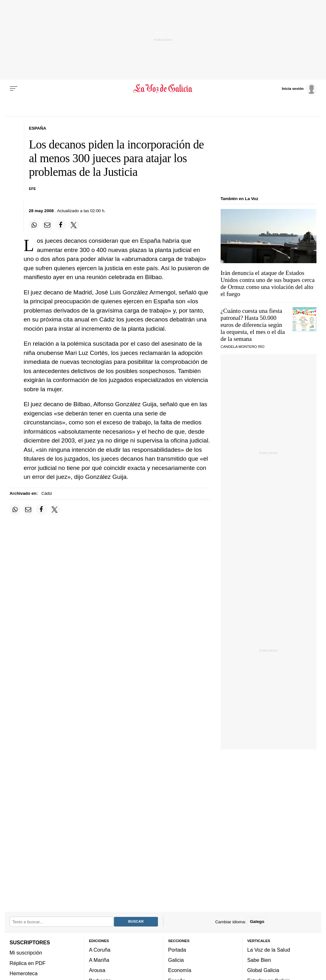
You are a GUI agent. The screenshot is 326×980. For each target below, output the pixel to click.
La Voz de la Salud (269, 950)
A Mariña (99, 960)
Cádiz (47, 493)
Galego (257, 922)
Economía (180, 970)
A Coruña (100, 950)
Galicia (176, 960)
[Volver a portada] (163, 89)
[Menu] (14, 89)
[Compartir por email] (47, 225)
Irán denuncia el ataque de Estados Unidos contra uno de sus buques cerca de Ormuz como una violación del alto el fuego (268, 283)
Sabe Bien (259, 960)
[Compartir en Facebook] (61, 225)
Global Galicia (263, 970)
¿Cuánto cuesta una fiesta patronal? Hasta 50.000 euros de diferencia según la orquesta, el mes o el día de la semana (253, 325)
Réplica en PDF (28, 963)
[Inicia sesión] (299, 88)
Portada (177, 950)
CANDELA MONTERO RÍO (243, 347)
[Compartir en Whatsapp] (34, 225)
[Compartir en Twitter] (74, 225)
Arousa (97, 970)
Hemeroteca (24, 973)
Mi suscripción (26, 953)
